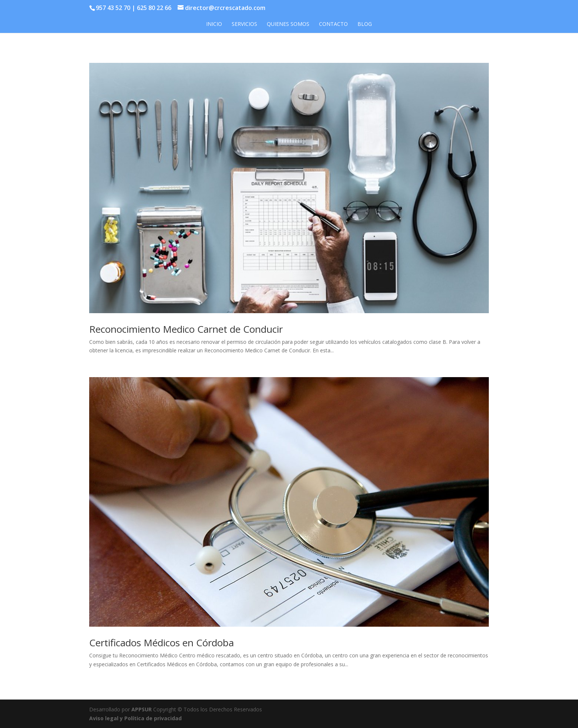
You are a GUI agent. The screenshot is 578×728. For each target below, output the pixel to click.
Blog (365, 24)
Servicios (244, 24)
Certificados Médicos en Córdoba (162, 643)
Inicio (214, 24)
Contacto (333, 24)
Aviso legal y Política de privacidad (135, 718)
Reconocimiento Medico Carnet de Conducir (186, 329)
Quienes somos (288, 24)
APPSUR (142, 709)
